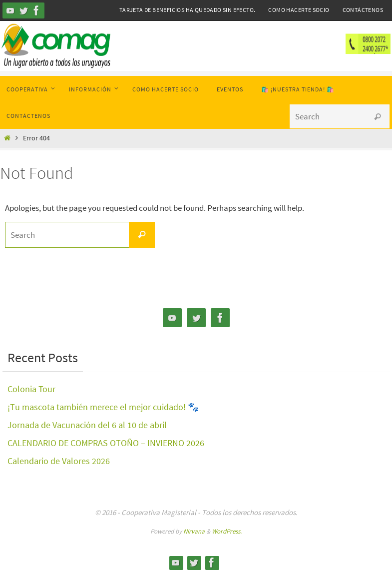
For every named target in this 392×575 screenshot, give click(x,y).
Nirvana (194, 531)
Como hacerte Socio (299, 10)
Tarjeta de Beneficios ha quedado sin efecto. (188, 10)
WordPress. (227, 531)
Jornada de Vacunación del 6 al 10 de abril (87, 425)
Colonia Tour (31, 389)
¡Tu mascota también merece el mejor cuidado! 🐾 (103, 407)
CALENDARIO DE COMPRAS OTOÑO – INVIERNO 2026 (106, 443)
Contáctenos (363, 10)
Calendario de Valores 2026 (59, 461)
